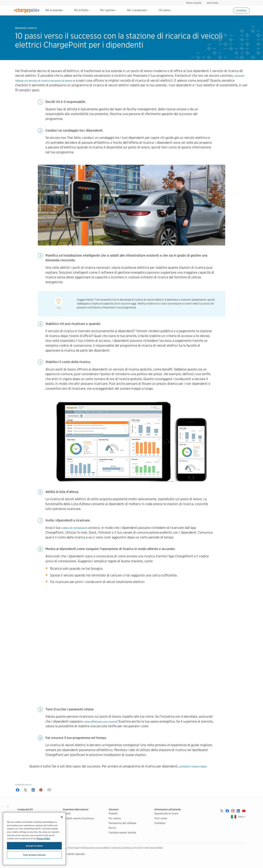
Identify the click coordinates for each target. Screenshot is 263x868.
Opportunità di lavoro (166, 813)
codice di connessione (74, 528)
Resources (21, 28)
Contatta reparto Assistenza (78, 818)
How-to (32, 28)
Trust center (161, 818)
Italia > (242, 817)
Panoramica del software (123, 823)
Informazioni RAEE (154, 848)
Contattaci (241, 10)
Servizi (112, 828)
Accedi (67, 813)
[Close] (62, 817)
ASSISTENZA (213, 3)
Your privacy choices (34, 855)
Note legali (74, 848)
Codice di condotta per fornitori (127, 848)
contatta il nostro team (193, 767)
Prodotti (113, 813)
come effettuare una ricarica (100, 722)
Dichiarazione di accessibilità (95, 848)
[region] (34, 839)
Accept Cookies (34, 846)
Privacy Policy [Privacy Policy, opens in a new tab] (43, 838)
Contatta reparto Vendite (122, 832)
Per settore (115, 818)
